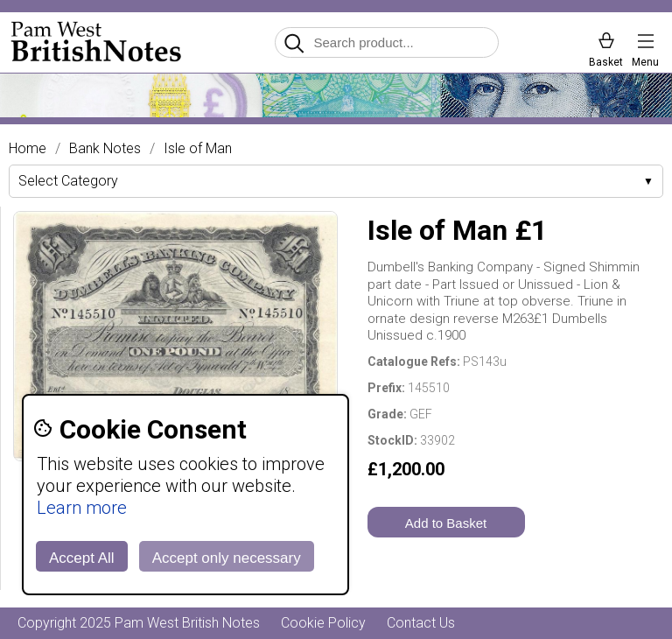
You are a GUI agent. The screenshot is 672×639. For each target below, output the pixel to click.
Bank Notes (105, 149)
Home (28, 149)
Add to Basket (446, 523)
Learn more (82, 508)
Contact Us (421, 623)
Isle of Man (198, 149)
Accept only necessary (227, 558)
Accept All (82, 558)
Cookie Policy (323, 623)
